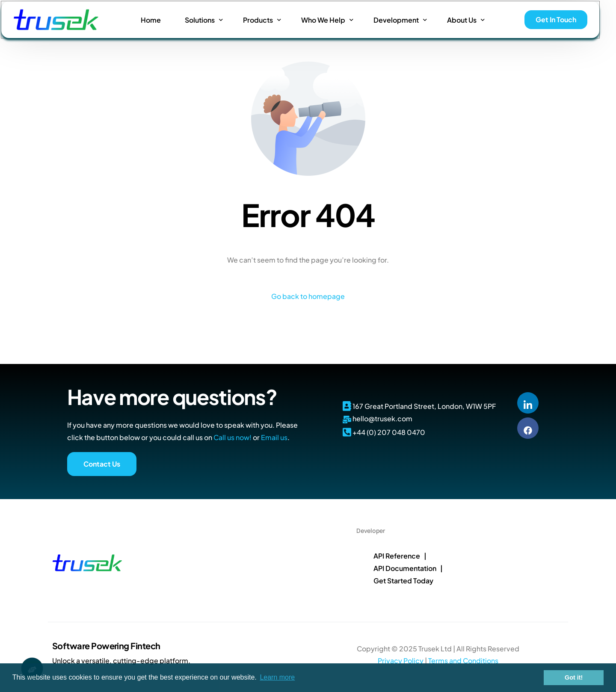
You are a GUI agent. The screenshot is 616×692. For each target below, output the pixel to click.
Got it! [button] (574, 677)
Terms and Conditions (463, 661)
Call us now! (232, 437)
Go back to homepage (308, 296)
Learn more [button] (277, 677)
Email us (274, 437)
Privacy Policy (401, 661)
